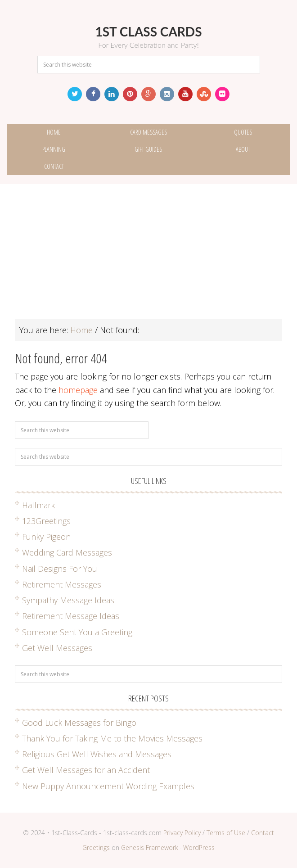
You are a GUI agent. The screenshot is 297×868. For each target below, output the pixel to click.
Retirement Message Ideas (71, 616)
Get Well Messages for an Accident (86, 770)
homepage (78, 390)
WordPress (199, 848)
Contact (263, 833)
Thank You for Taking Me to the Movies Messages (112, 738)
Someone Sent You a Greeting (77, 632)
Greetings (96, 848)
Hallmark (38, 505)
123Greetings (46, 521)
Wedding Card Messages (67, 552)
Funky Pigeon (46, 537)
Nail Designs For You (60, 569)
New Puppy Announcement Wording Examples (108, 786)
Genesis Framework (150, 848)
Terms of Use (226, 833)
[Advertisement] (148, 256)
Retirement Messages (62, 584)
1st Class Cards (148, 32)
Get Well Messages (57, 648)
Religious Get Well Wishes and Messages (97, 754)
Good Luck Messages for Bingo (79, 723)
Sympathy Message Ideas (68, 600)
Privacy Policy (182, 833)
